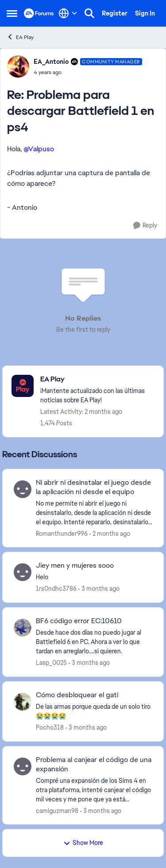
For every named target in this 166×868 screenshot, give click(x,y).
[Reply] (145, 226)
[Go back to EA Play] (97, 379)
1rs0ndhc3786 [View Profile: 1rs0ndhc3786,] (56, 589)
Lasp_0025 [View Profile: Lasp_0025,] (51, 663)
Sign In (145, 13)
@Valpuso (39, 149)
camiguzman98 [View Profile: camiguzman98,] (57, 810)
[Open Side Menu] (12, 13)
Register (115, 13)
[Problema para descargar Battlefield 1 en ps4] (88, 72)
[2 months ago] (110, 533)
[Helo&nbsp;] (94, 577)
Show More (83, 843)
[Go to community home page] (39, 13)
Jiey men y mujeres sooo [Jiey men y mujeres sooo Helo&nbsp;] (75, 566)
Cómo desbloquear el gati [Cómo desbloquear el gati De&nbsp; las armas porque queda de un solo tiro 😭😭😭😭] (77, 695)
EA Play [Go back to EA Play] (20, 37)
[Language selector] (68, 13)
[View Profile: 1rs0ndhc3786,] (23, 572)
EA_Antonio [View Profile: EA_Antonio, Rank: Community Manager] (51, 62)
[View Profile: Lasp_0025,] (23, 628)
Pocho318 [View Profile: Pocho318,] (50, 727)
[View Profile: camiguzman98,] (23, 766)
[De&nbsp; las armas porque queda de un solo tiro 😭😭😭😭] (94, 711)
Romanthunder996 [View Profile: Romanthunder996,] (62, 533)
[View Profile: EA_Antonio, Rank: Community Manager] (18, 67)
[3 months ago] (99, 589)
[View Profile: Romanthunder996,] (23, 489)
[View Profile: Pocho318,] (23, 702)
